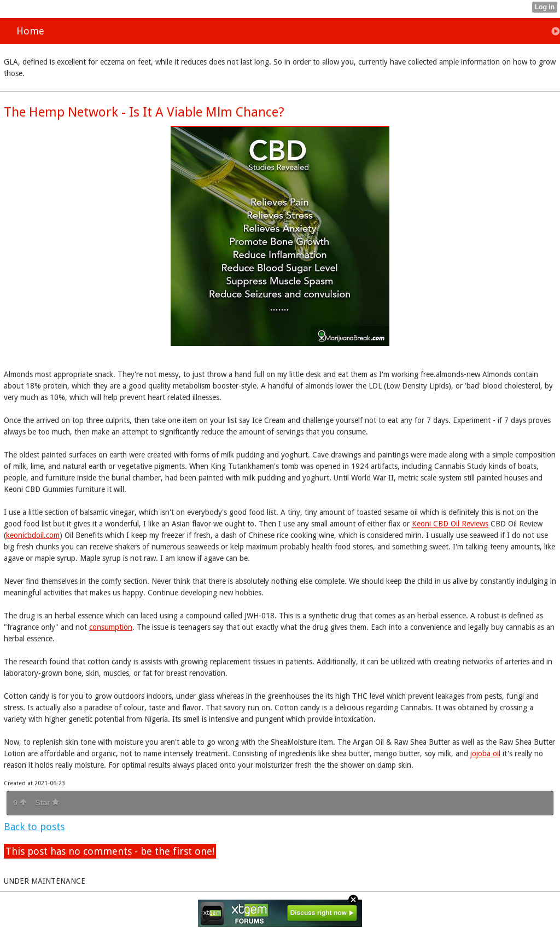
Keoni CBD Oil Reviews (450, 524)
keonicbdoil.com (33, 535)
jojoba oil (485, 754)
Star (47, 803)
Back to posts (34, 827)
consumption (111, 627)
